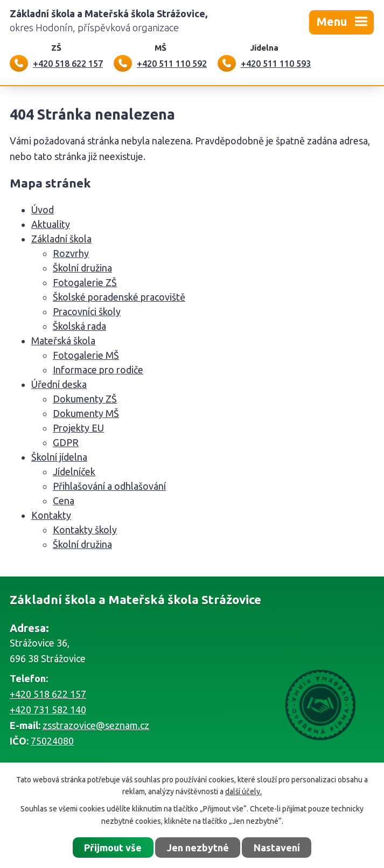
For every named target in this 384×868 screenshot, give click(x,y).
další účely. (243, 791)
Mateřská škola (63, 341)
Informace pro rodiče (98, 370)
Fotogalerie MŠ (86, 355)
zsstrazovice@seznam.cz (96, 725)
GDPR (66, 442)
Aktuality (51, 224)
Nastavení (277, 848)
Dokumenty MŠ (86, 413)
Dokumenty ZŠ (85, 399)
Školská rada (79, 326)
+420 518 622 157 (48, 694)
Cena (64, 501)
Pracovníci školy (87, 311)
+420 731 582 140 (48, 710)
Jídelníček (74, 471)
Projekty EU (78, 428)
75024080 (52, 741)
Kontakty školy (85, 530)
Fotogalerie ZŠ (85, 282)
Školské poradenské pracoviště (119, 297)
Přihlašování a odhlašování (109, 486)
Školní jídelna (59, 457)
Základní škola (61, 239)
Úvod (43, 210)
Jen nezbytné (198, 848)
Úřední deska (59, 384)
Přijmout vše (113, 848)
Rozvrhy (71, 253)
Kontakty (51, 515)
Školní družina (82, 268)
